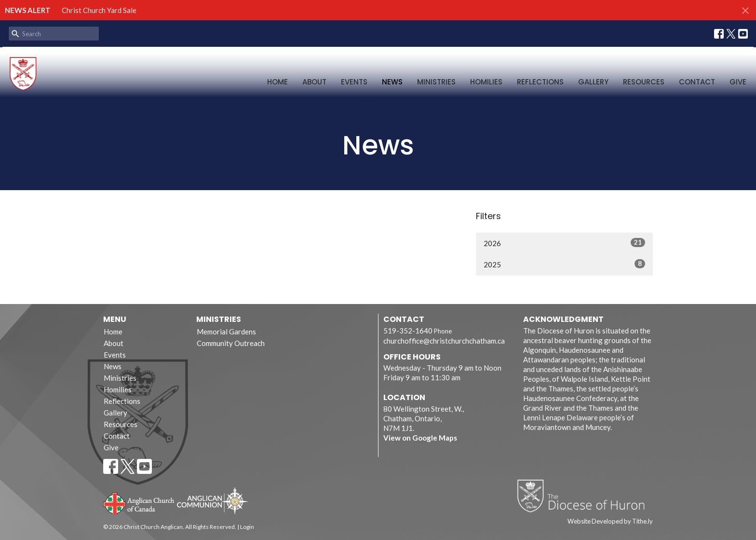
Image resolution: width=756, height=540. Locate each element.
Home (277, 82)
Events (354, 82)
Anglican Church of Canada (139, 502)
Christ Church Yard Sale (99, 10)
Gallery (593, 82)
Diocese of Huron (585, 496)
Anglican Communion (212, 501)
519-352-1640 (408, 331)
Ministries (436, 82)
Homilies (486, 82)
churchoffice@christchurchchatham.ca (444, 341)
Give (738, 82)
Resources (644, 82)
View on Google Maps (420, 438)
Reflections (540, 82)
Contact (697, 82)
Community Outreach (231, 343)
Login (247, 527)
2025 (564, 264)
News (392, 82)
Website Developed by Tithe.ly (610, 521)
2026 (564, 243)
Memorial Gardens (226, 332)
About (314, 82)
